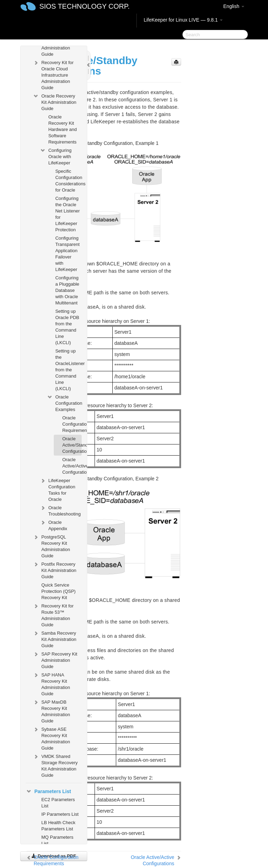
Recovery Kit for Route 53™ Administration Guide (53, 615)
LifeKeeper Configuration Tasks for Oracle (57, 489)
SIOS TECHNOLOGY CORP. (85, 6)
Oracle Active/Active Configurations (72, 466)
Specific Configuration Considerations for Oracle (68, 181)
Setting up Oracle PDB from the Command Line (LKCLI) (67, 327)
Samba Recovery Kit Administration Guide (54, 639)
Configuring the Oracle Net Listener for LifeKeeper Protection (67, 214)
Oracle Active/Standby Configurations (72, 445)
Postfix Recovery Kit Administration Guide (54, 570)
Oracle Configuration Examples (64, 402)
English (234, 6)
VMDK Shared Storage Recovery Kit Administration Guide (55, 765)
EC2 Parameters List (58, 803)
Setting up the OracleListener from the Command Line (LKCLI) (68, 370)
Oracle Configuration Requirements (72, 424)
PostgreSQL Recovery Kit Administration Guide (51, 546)
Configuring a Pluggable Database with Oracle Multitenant (67, 290)
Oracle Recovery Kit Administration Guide (54, 102)
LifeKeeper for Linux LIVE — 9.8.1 (183, 20)
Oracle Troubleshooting (60, 510)
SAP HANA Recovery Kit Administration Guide (51, 684)
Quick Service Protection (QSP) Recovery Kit (58, 591)
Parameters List (48, 791)
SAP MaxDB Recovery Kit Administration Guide (51, 711)
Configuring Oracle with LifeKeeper (56, 156)
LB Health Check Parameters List (58, 826)
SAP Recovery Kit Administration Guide (55, 660)
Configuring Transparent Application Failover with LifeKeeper (67, 254)
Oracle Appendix (53, 525)
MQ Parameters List (57, 840)
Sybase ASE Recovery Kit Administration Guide (51, 738)
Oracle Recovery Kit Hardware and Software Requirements (62, 129)
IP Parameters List (60, 814)
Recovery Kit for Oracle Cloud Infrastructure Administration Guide (53, 74)
